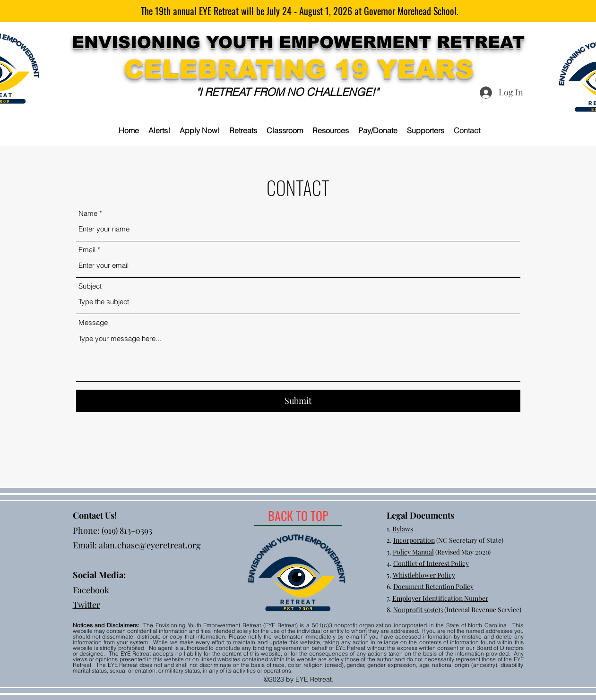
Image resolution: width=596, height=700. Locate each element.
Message (93, 322)
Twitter (86, 605)
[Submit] (298, 401)
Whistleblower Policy (424, 575)
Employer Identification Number (440, 598)
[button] (243, 130)
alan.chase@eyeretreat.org (150, 545)
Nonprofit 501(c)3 (418, 610)
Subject (90, 286)
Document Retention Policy (433, 586)
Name (88, 213)
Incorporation (414, 540)
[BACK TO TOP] (298, 516)
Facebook (91, 590)
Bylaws (403, 529)
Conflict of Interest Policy (431, 563)
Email (87, 250)
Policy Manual (413, 552)
